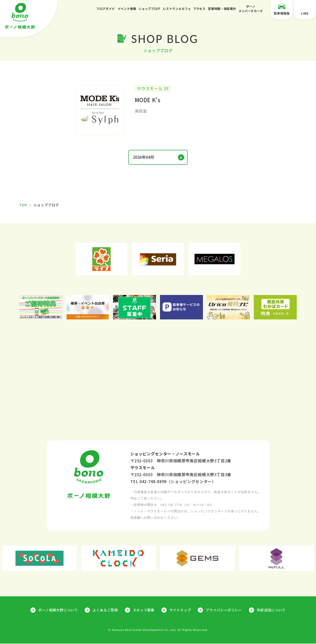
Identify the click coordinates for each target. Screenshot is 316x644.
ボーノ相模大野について (58, 610)
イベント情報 (127, 9)
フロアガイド (106, 9)
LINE (305, 9)
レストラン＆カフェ (177, 9)
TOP (23, 205)
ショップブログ (149, 9)
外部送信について (271, 610)
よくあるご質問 (105, 610)
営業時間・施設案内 (222, 9)
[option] (102, 260)
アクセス (199, 9)
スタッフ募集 (144, 610)
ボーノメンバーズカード (251, 9)
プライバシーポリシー (224, 610)
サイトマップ (180, 610)
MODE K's (148, 100)
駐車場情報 (282, 9)
